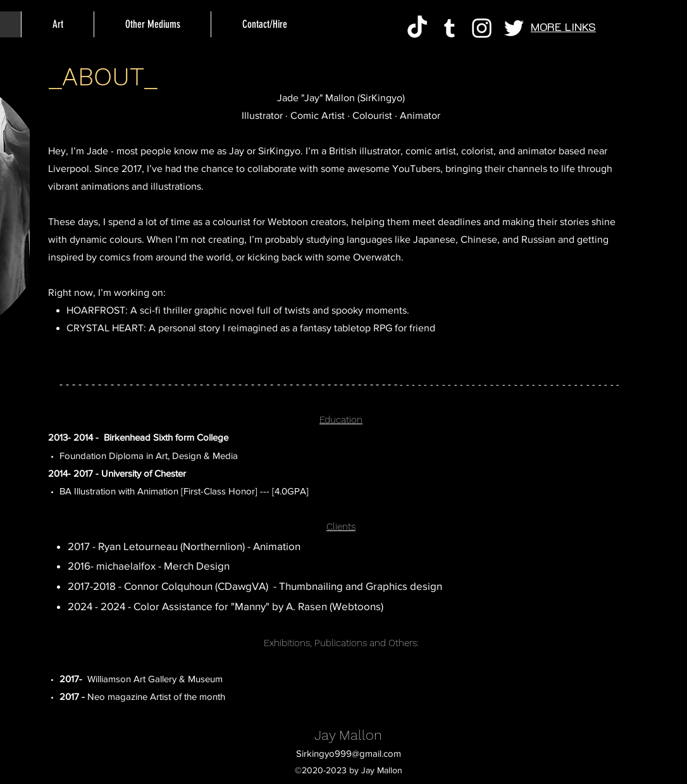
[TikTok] (417, 28)
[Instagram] (482, 28)
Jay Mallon (348, 735)
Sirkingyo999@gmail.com (349, 753)
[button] (152, 24)
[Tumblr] (449, 28)
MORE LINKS (563, 27)
